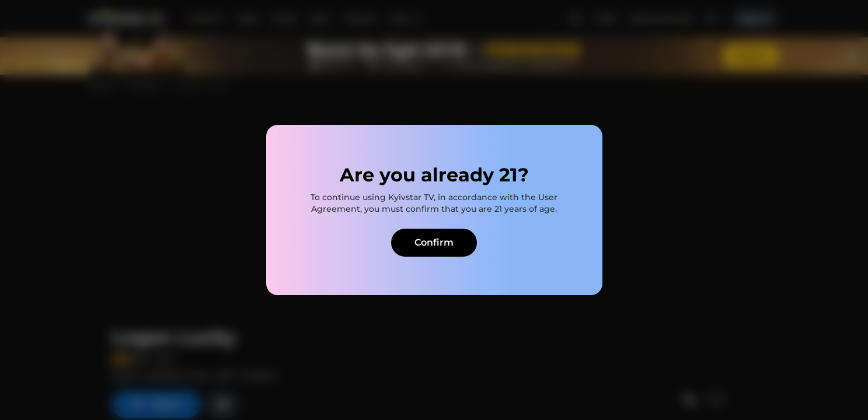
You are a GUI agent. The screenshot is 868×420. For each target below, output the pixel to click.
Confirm (434, 242)
